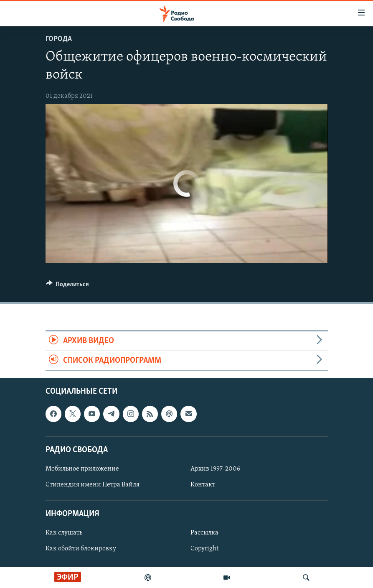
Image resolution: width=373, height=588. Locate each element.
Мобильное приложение (82, 469)
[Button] (68, 286)
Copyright (204, 549)
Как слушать (64, 533)
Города (59, 39)
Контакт (203, 485)
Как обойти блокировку (81, 549)
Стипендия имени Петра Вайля (93, 485)
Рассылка (204, 533)
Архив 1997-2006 (215, 469)
